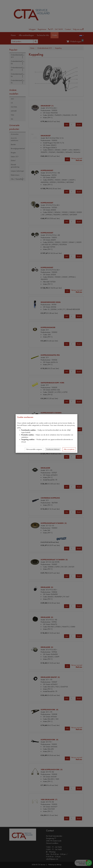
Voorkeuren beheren (53, 449)
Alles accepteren (69, 449)
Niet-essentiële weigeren (34, 449)
